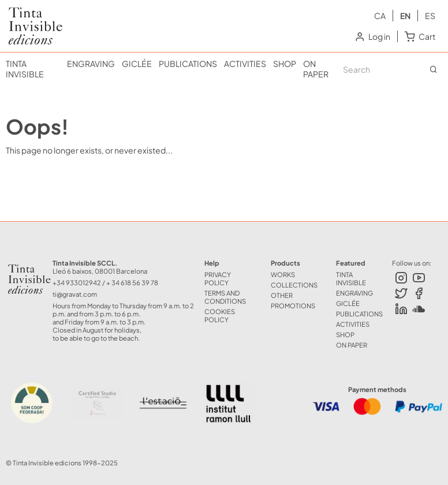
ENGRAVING (91, 64)
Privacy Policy (218, 278)
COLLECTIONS (294, 285)
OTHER (282, 295)
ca (380, 16)
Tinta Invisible (31, 16)
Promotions (293, 305)
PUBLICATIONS (188, 64)
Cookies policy (220, 315)
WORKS (283, 274)
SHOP (285, 64)
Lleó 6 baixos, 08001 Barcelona (100, 271)
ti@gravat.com (75, 294)
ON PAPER (316, 69)
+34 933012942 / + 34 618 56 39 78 (105, 282)
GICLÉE (137, 64)
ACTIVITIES (245, 64)
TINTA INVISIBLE (25, 69)
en (405, 16)
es (430, 16)
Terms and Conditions (225, 297)
